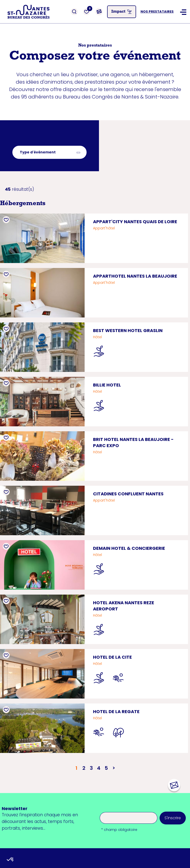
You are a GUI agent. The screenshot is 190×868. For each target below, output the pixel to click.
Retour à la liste (29, 142)
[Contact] (99, 12)
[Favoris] (87, 12)
